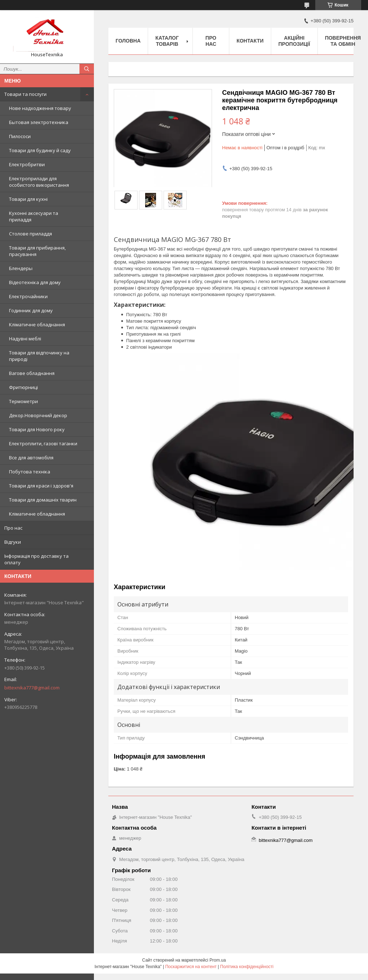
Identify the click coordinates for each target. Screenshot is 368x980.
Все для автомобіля (31, 458)
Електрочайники (28, 296)
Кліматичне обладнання (37, 325)
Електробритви (27, 164)
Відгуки (13, 542)
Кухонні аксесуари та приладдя (34, 216)
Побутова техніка (30, 472)
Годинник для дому (31, 310)
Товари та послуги (25, 94)
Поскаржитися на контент (191, 967)
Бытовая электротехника (39, 122)
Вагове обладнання (32, 373)
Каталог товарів (167, 41)
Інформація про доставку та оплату (36, 559)
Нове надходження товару (40, 108)
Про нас (13, 528)
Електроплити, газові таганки (43, 443)
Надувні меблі (25, 339)
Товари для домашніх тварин (43, 500)
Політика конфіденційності (247, 967)
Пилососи (20, 136)
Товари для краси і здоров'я (41, 486)
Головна (128, 41)
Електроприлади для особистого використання (39, 182)
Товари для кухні (28, 199)
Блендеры (21, 268)
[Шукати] (87, 69)
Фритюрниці (23, 387)
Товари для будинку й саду (40, 150)
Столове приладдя (31, 234)
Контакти (250, 41)
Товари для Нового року (37, 429)
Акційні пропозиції (294, 41)
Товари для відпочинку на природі (39, 356)
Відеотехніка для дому (35, 282)
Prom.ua (218, 960)
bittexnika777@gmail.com (32, 688)
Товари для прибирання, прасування (37, 251)
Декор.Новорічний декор (38, 415)
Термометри (23, 401)
